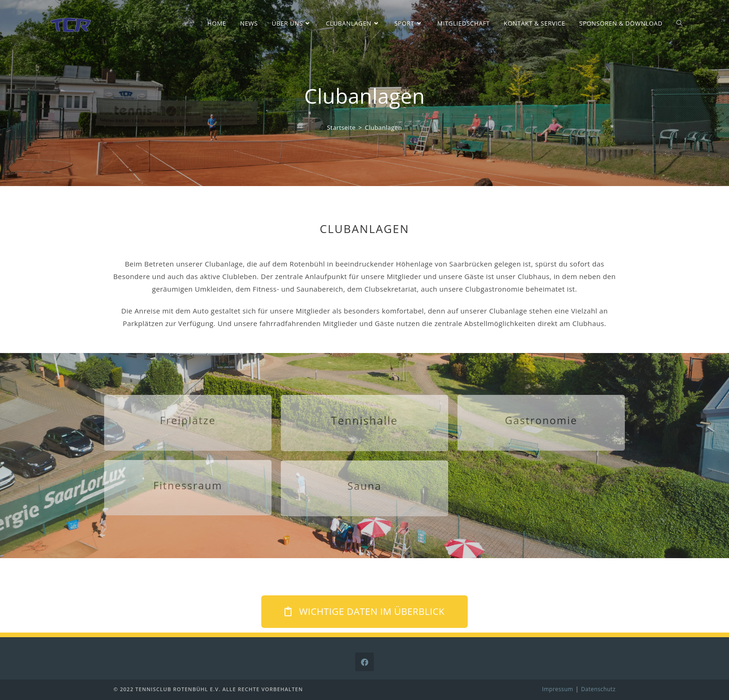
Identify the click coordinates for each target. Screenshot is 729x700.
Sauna (364, 486)
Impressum (558, 689)
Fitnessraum (188, 485)
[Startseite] (341, 127)
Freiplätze (188, 420)
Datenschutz (598, 689)
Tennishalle (364, 420)
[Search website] (679, 23)
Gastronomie (541, 420)
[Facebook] (364, 662)
